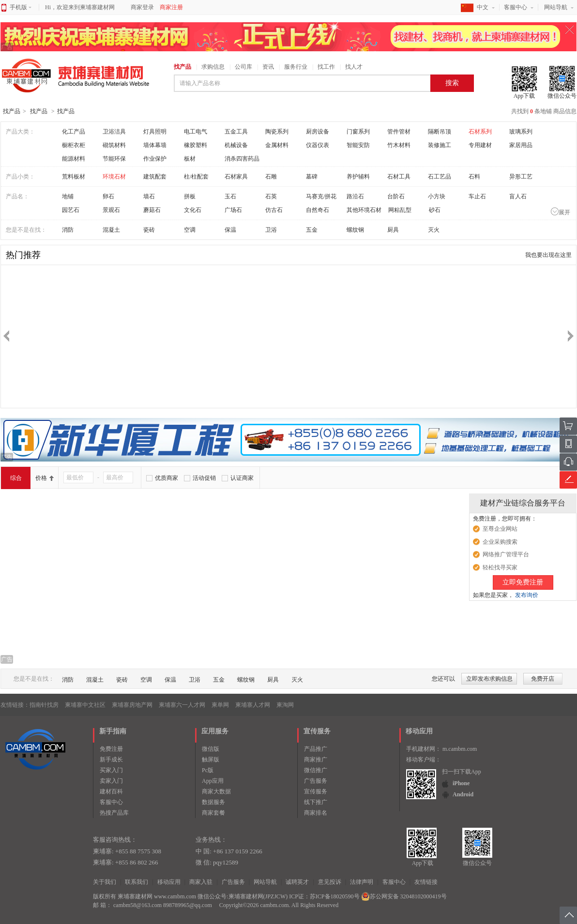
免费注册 (111, 749)
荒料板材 (74, 177)
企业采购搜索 (500, 542)
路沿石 (355, 196)
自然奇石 (318, 210)
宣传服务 (316, 791)
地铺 (68, 196)
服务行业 (296, 67)
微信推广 (316, 770)
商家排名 (316, 813)
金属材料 (277, 145)
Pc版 (208, 770)
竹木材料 (399, 145)
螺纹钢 (355, 230)
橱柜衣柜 (74, 145)
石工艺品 (440, 177)
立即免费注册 (523, 582)
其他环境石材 (364, 210)
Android (463, 794)
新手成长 (111, 760)
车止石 (477, 196)
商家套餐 (213, 813)
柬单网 (220, 705)
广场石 (233, 210)
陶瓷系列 (277, 132)
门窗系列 (358, 132)
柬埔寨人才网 (253, 705)
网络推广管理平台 (506, 554)
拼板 (190, 196)
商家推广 (316, 760)
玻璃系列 (521, 132)
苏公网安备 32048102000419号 (404, 896)
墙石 (149, 196)
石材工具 (399, 177)
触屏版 (211, 760)
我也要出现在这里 (548, 255)
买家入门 (111, 770)
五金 (312, 230)
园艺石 (71, 210)
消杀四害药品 (242, 159)
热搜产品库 (114, 813)
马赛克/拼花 (321, 196)
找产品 (182, 67)
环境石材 (114, 177)
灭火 (434, 230)
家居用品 (521, 145)
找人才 (354, 67)
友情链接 (426, 882)
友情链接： (15, 705)
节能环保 (114, 159)
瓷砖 (149, 230)
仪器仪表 (318, 145)
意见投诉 (330, 882)
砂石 (435, 210)
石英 (271, 196)
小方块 (437, 196)
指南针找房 (44, 705)
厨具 (393, 230)
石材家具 (236, 177)
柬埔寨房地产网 (132, 705)
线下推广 (316, 802)
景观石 (111, 210)
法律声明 (362, 882)
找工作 (326, 67)
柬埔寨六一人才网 (182, 705)
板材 (190, 159)
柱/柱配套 (196, 177)
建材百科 (111, 791)
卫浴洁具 (114, 132)
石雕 (271, 177)
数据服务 (213, 802)
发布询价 (527, 595)
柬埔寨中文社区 (85, 705)
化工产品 (74, 132)
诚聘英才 (297, 882)
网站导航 (556, 7)
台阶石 (396, 196)
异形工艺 (521, 177)
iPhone (461, 783)
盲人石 (518, 196)
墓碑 (312, 177)
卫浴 (271, 230)
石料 (474, 177)
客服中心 (516, 7)
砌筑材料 (114, 145)
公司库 (243, 67)
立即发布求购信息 (489, 679)
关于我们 (105, 882)
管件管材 (399, 132)
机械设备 (236, 145)
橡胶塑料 (196, 145)
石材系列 (480, 132)
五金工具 (236, 132)
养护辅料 (358, 177)
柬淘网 (285, 705)
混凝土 (111, 230)
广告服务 (316, 781)
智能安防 (358, 145)
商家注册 (171, 7)
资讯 (268, 67)
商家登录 (142, 7)
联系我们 (137, 882)
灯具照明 (155, 132)
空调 (190, 230)
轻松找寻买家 (500, 567)
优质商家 (167, 478)
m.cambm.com (460, 749)
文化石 (193, 210)
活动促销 (204, 478)
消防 (68, 230)
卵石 (108, 196)
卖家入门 (111, 781)
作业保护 (155, 159)
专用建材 (480, 145)
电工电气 (196, 132)
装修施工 (440, 145)
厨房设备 (318, 132)
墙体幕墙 (155, 145)
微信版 (211, 749)
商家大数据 (216, 791)
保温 (230, 230)
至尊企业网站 (500, 529)
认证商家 (242, 478)
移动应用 (169, 882)
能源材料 (74, 159)
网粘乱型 (400, 210)
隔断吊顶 (440, 132)
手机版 (21, 7)
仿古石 (274, 210)
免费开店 (543, 679)
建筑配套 (155, 177)
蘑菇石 (152, 210)
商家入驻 (201, 882)
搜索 (452, 83)
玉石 (230, 196)
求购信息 (213, 67)
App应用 (213, 781)
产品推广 (316, 749)
